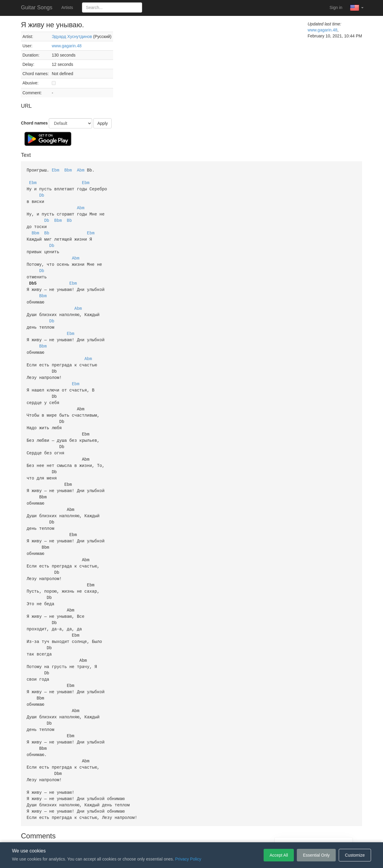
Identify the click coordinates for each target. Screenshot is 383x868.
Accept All (279, 855)
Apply (102, 123)
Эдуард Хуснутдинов (72, 37)
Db (42, 194)
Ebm (56, 170)
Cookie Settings (226, 833)
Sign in (336, 7)
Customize (355, 855)
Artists (67, 7)
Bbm (68, 170)
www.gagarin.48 (67, 46)
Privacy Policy (193, 833)
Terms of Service (158, 833)
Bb (69, 218)
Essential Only (316, 855)
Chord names (34, 123)
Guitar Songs (37, 7)
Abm (81, 170)
